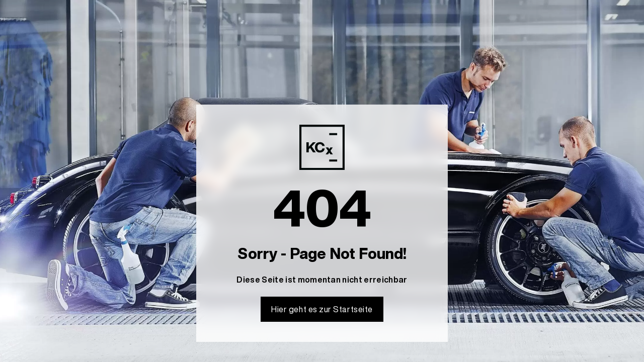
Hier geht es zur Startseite (322, 309)
